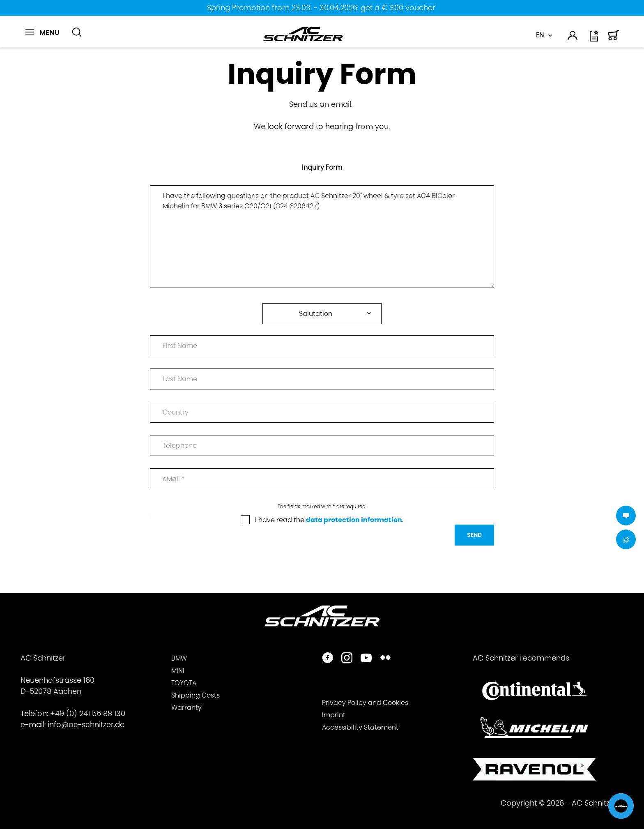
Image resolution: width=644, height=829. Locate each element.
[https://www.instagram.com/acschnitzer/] (347, 659)
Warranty (186, 708)
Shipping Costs (195, 695)
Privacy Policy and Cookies (365, 703)
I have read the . (329, 520)
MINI (178, 671)
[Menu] (43, 32)
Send (474, 535)
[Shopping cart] (614, 39)
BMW (179, 658)
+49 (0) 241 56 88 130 (88, 713)
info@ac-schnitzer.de (86, 724)
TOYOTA (184, 683)
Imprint (334, 715)
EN (540, 35)
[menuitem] (45, 37)
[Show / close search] (77, 32)
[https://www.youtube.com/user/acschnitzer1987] (366, 659)
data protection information (354, 520)
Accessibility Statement (360, 727)
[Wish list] (595, 39)
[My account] (573, 37)
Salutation (316, 314)
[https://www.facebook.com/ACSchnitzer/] (328, 659)
